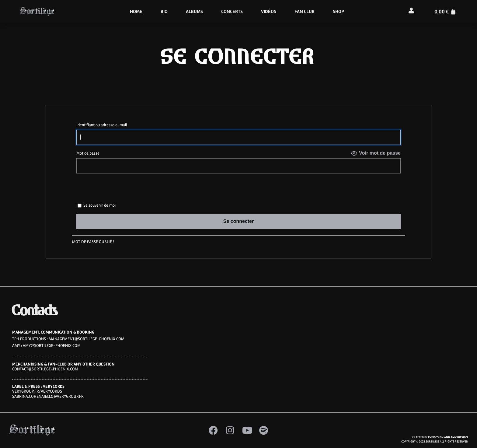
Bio (164, 12)
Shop (338, 12)
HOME (136, 12)
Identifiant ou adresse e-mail (102, 125)
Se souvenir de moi (97, 205)
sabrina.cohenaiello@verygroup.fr (48, 396)
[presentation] (118, 190)
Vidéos (269, 12)
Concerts (232, 12)
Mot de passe (88, 153)
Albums (194, 12)
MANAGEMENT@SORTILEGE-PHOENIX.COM (87, 339)
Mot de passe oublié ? (93, 242)
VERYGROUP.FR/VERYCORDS (37, 391)
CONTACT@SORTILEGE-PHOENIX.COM (45, 369)
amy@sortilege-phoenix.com (52, 346)
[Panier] (445, 12)
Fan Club (305, 12)
